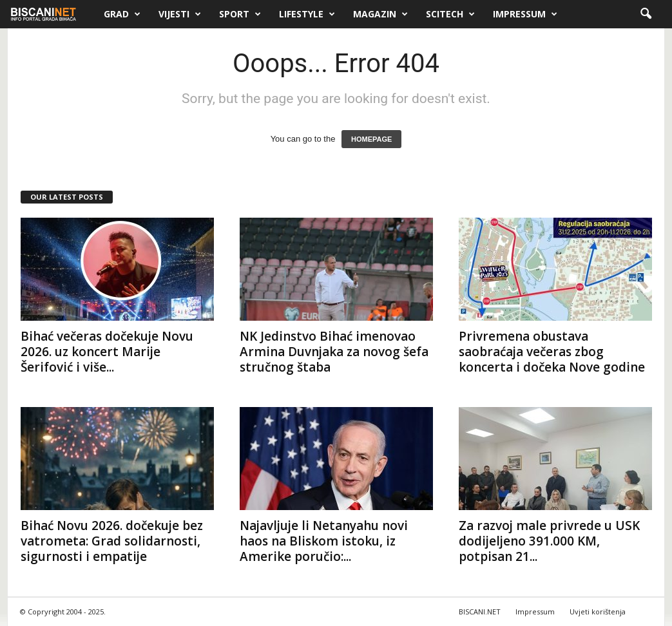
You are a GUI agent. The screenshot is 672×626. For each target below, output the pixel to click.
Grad (122, 14)
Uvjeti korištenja (598, 612)
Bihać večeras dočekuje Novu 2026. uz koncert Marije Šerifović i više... (107, 352)
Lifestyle (307, 14)
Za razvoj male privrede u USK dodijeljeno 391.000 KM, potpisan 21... (549, 541)
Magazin (380, 14)
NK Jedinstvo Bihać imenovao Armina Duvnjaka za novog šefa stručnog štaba (334, 352)
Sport (240, 14)
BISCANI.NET (480, 612)
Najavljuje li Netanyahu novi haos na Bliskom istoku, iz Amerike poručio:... (324, 541)
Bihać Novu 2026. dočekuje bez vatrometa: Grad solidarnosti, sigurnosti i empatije (112, 541)
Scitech (450, 14)
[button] (646, 14)
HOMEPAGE (371, 139)
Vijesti (180, 14)
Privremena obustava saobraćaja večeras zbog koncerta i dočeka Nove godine (552, 352)
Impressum (525, 14)
